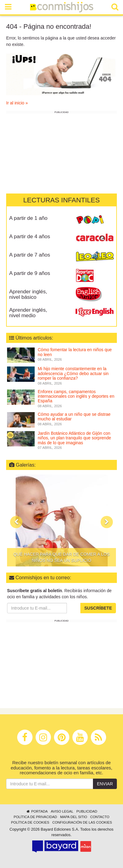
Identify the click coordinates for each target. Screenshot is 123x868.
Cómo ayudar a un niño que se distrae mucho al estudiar (74, 417)
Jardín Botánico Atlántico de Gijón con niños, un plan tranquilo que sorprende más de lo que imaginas (74, 438)
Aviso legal (62, 811)
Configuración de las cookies (82, 822)
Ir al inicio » (17, 103)
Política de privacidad (35, 817)
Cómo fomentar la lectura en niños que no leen (75, 352)
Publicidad (87, 811)
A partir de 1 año (28, 218)
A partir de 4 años (30, 237)
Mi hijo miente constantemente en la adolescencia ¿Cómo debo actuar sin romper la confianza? (73, 373)
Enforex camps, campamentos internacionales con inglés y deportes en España (76, 396)
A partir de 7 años (30, 255)
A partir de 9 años (30, 273)
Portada (37, 811)
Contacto (100, 817)
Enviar (105, 784)
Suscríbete (98, 608)
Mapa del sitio (74, 817)
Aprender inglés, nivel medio (28, 313)
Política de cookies (30, 822)
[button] (16, 522)
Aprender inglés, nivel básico (28, 295)
